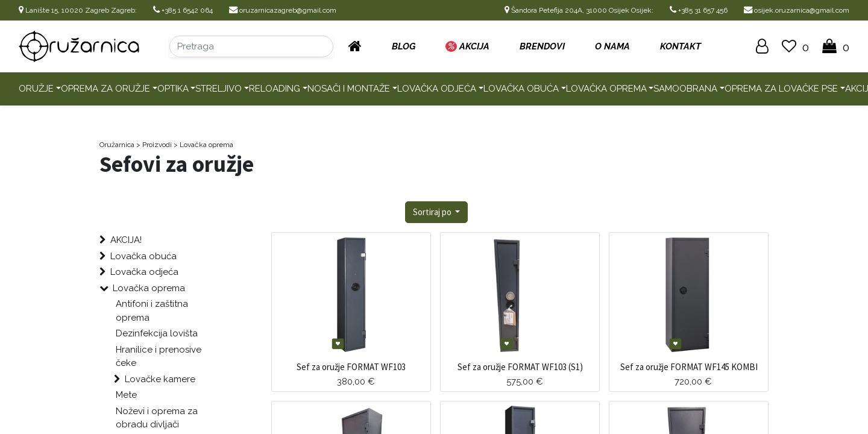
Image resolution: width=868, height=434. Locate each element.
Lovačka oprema (606, 89)
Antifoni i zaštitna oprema (152, 311)
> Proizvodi (154, 145)
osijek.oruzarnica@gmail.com (797, 10)
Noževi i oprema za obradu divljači (157, 418)
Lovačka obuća (521, 89)
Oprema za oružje (105, 89)
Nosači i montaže (349, 89)
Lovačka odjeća (437, 89)
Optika (173, 89)
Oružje (36, 89)
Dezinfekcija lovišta (157, 333)
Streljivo (219, 89)
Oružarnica (117, 145)
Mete (126, 395)
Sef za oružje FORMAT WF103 (351, 367)
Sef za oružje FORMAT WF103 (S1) (520, 367)
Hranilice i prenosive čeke (159, 357)
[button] (437, 212)
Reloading (275, 89)
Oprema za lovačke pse (781, 89)
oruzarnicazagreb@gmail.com (283, 10)
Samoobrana (685, 89)
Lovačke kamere (160, 379)
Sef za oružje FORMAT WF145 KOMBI (689, 367)
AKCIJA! (126, 240)
